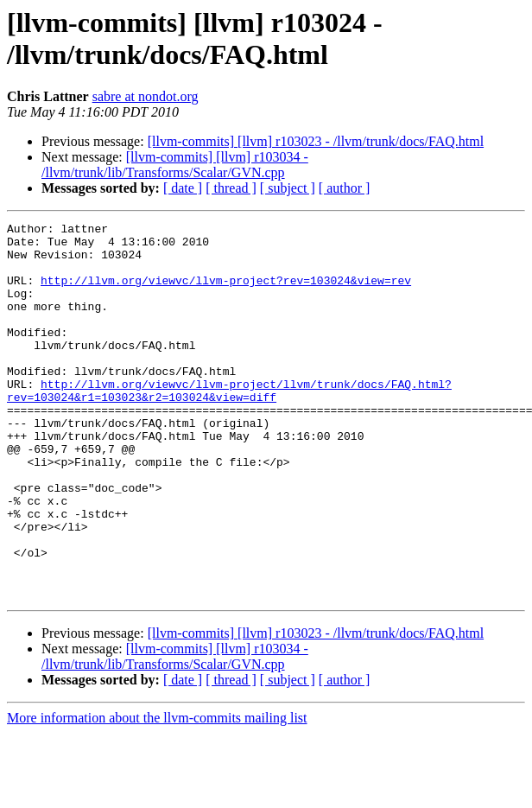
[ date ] (183, 188)
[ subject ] (288, 188)
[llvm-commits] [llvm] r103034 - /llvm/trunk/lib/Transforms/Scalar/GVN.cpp (175, 165)
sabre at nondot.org (146, 96)
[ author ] (345, 188)
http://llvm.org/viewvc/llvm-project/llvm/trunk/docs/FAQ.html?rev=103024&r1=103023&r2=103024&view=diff (229, 425)
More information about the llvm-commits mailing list (157, 793)
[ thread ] (231, 188)
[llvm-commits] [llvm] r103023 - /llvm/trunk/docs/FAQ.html (316, 141)
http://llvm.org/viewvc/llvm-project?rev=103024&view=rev (226, 293)
